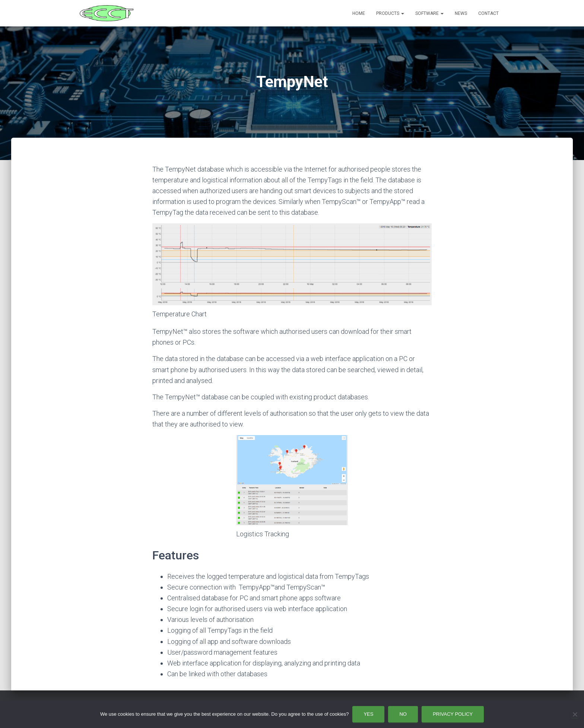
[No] (575, 714)
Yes (368, 714)
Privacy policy (453, 714)
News (461, 13)
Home (359, 13)
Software (429, 13)
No (403, 714)
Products (390, 13)
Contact (488, 13)
